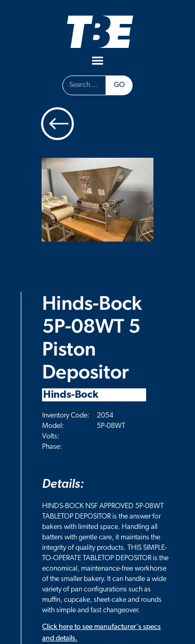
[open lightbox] (97, 200)
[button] (98, 61)
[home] (97, 31)
